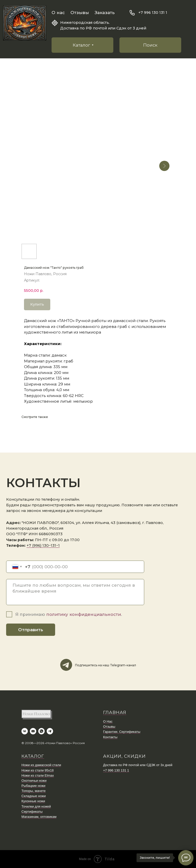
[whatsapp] (41, 731)
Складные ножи (34, 796)
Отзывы (80, 13)
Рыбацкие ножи (33, 786)
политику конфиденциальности (84, 614)
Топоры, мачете (34, 791)
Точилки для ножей (36, 806)
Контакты (110, 737)
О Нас (108, 721)
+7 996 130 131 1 (153, 13)
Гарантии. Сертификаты (122, 732)
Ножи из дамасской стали (41, 765)
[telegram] (50, 731)
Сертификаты (32, 812)
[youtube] (33, 731)
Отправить (31, 630)
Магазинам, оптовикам (39, 817)
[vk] (25, 731)
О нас (58, 13)
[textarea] (75, 592)
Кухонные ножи (33, 801)
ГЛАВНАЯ (115, 712)
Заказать (105, 13)
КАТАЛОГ (33, 756)
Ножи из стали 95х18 (38, 770)
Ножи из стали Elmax (38, 775)
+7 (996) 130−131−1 (43, 545)
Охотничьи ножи (34, 781)
